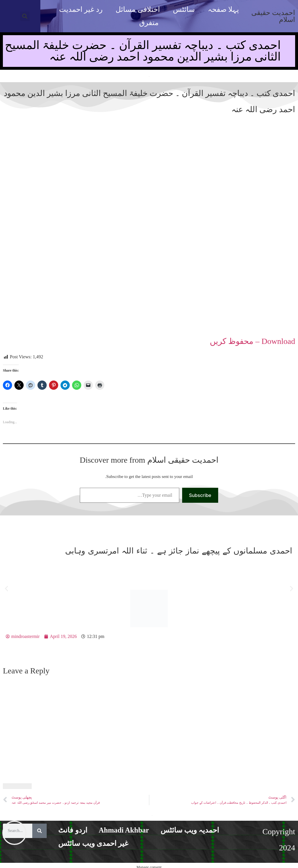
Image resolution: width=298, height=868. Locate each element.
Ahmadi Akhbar (124, 830)
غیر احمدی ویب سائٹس (93, 843)
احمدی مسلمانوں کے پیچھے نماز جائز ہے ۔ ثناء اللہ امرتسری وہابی (179, 551)
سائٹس (184, 9)
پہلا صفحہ (223, 9)
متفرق (149, 23)
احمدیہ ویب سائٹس (190, 830)
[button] (25, 16)
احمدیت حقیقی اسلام (273, 16)
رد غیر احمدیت (81, 9)
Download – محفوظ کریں (252, 341)
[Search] (39, 831)
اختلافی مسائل (138, 9)
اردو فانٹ (73, 830)
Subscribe (200, 495)
